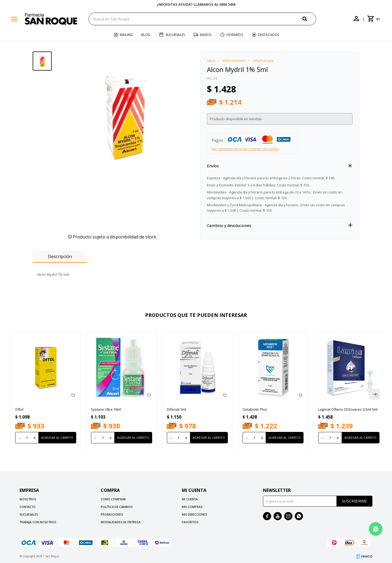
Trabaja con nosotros (38, 522)
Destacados (269, 35)
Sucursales (175, 35)
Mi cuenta (190, 499)
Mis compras (192, 507)
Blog (146, 35)
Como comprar (113, 499)
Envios (206, 35)
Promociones (112, 514)
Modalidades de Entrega (121, 522)
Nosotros (28, 499)
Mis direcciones (194, 514)
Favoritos (190, 522)
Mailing (126, 35)
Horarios (235, 35)
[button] (309, 19)
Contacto (28, 507)
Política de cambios (117, 507)
